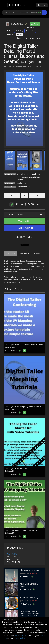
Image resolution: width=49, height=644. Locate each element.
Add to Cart (24, 221)
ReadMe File (12, 554)
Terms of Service (21, 636)
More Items (24, 253)
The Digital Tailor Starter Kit (17, 468)
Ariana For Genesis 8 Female (29, 585)
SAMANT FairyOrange (30, 598)
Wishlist (10, 34)
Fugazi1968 (33, 62)
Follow (35, 24)
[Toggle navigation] (4, 5)
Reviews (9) (38, 253)
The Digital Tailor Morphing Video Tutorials (23, 407)
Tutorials (20, 183)
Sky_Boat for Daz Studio (30, 570)
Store (10, 31)
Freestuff (30, 31)
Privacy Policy (19, 638)
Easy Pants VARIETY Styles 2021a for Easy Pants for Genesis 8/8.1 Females (30, 614)
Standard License (24, 187)
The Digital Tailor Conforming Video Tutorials (24, 345)
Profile (30, 27)
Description (10, 253)
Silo (26, 183)
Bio (19, 34)
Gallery (19, 31)
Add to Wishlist (24, 228)
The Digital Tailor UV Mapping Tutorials (22, 530)
